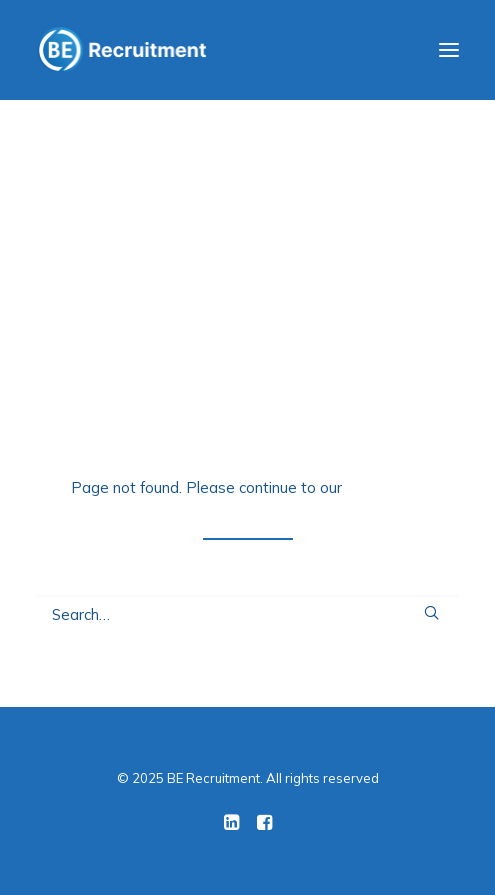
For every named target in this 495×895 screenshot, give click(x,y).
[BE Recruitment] (121, 50)
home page (385, 487)
